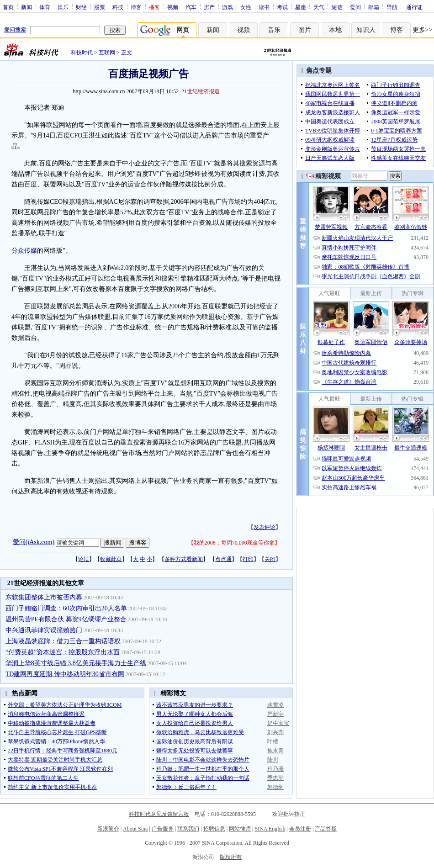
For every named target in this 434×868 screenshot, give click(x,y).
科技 (118, 7)
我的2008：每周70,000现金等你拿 (234, 543)
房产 (209, 7)
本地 (335, 30)
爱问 (355, 7)
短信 (337, 7)
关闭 (270, 559)
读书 (264, 7)
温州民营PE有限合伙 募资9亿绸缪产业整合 (66, 619)
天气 (319, 7)
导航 (392, 7)
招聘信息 (214, 829)
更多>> (423, 30)
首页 (8, 7)
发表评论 (265, 527)
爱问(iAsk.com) (34, 542)
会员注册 (300, 829)
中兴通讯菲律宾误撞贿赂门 (44, 630)
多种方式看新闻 (184, 559)
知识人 (366, 30)
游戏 (228, 7)
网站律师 (240, 829)
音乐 (274, 30)
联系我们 (188, 829)
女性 (246, 7)
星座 (301, 7)
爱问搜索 (15, 30)
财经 (81, 7)
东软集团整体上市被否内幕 (44, 597)
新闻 (26, 7)
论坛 (84, 559)
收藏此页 (111, 559)
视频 (173, 7)
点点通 (223, 559)
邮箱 (374, 7)
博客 (136, 7)
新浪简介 (108, 829)
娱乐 (63, 7)
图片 (305, 30)
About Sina (135, 829)
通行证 (414, 7)
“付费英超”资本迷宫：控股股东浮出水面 (63, 652)
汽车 (191, 7)
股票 (100, 7)
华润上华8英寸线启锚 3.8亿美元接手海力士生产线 (76, 663)
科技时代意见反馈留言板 (159, 814)
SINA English (270, 829)
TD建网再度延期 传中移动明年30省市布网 (65, 674)
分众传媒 (24, 251)
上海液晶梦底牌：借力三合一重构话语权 (63, 641)
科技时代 (82, 53)
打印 (248, 559)
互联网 (107, 53)
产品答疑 (326, 829)
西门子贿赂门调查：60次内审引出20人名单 (66, 608)
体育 (45, 7)
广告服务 (163, 829)
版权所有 (231, 857)
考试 (282, 7)
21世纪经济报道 (201, 91)
